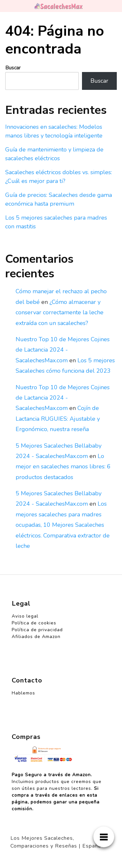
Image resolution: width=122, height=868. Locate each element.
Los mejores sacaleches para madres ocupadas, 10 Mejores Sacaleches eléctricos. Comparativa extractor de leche (63, 525)
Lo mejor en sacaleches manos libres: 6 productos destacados (63, 467)
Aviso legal (25, 616)
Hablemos (23, 693)
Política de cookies (34, 623)
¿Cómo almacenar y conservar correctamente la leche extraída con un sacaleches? (60, 313)
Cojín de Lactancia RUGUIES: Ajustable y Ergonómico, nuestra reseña (58, 419)
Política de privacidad (37, 630)
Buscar (13, 68)
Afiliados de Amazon (36, 637)
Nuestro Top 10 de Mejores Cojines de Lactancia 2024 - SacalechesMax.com (63, 350)
